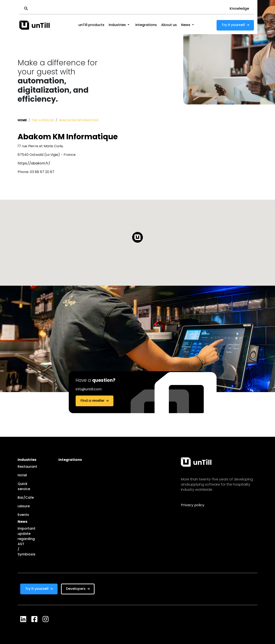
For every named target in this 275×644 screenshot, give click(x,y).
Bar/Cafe (21, 498)
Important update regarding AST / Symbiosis (21, 542)
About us (169, 25)
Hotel (21, 475)
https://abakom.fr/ (34, 164)
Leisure (21, 506)
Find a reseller (43, 120)
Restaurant (21, 467)
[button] (128, 25)
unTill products (91, 25)
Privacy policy (193, 505)
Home (22, 120)
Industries (117, 25)
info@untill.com (89, 389)
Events (21, 515)
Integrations (146, 25)
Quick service (21, 487)
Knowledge (239, 9)
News (186, 25)
